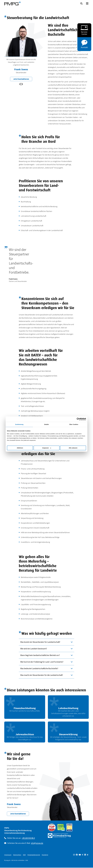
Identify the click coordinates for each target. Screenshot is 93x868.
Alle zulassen (73, 448)
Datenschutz (17, 855)
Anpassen (47, 448)
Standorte (45, 855)
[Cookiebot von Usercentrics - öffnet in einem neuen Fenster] (78, 419)
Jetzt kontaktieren (21, 79)
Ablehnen (20, 448)
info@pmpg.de (37, 843)
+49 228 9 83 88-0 (28, 838)
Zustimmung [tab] (19, 424)
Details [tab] (46, 424)
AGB (24, 855)
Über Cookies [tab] (74, 424)
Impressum (8, 855)
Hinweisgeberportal (34, 855)
